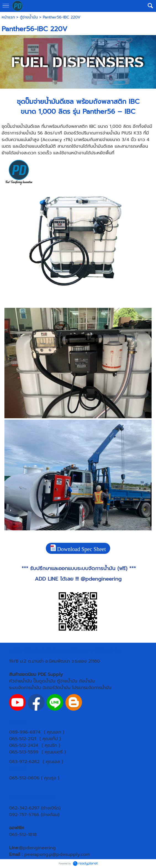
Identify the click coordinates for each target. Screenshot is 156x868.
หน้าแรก (8, 17)
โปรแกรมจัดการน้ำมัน (92, 688)
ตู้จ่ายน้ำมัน (29, 17)
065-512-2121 (23, 739)
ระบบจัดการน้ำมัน (25, 688)
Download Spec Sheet (78, 548)
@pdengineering (101, 579)
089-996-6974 (25, 732)
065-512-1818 (23, 835)
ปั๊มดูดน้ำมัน (44, 681)
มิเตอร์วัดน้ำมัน (56, 688)
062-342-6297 (24, 808)
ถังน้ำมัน (87, 681)
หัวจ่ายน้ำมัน (20, 681)
